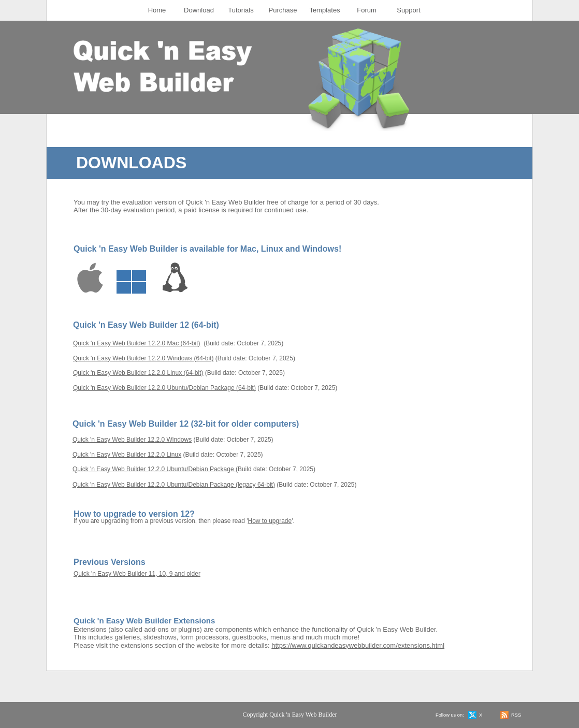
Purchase (283, 10)
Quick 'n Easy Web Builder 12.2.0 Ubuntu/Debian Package (154, 469)
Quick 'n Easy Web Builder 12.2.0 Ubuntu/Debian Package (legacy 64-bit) (174, 485)
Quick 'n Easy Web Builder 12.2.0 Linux (127, 455)
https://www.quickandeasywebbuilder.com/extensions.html (358, 645)
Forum (367, 10)
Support (409, 10)
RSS (516, 715)
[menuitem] (157, 10)
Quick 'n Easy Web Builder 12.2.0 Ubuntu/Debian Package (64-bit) (164, 388)
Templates (324, 10)
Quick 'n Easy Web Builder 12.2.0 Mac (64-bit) (137, 343)
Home (157, 10)
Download (199, 10)
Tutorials (241, 10)
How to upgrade (270, 521)
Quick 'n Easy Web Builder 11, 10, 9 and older (137, 574)
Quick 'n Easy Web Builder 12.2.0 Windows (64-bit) (143, 358)
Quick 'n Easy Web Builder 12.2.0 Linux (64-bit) (138, 373)
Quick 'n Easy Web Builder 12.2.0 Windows (132, 440)
